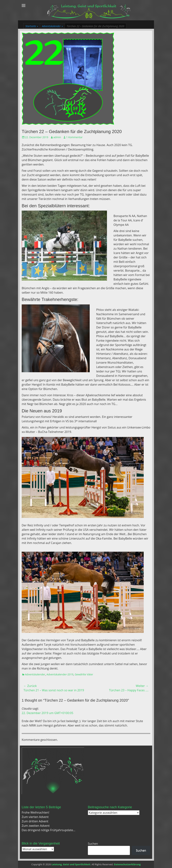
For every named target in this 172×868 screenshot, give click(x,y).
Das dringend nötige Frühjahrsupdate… (49, 830)
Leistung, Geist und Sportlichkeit (71, 864)
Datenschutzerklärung (127, 864)
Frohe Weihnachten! (35, 812)
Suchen (93, 844)
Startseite (32, 26)
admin (57, 137)
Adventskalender (52, 26)
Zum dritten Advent (35, 821)
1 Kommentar (74, 137)
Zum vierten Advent (35, 817)
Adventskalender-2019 (60, 674)
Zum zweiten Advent (36, 826)
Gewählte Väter (84, 674)
